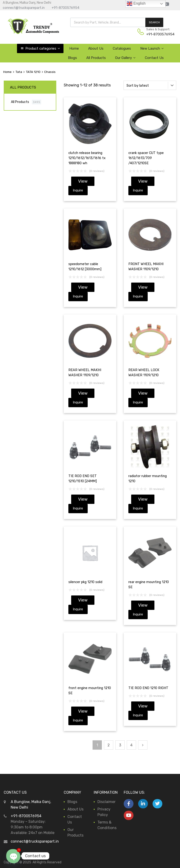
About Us (96, 48)
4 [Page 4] (131, 745)
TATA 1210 (33, 72)
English (136, 4)
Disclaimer (107, 802)
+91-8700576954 (65, 8)
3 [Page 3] (120, 745)
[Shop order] (150, 85)
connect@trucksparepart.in (24, 8)
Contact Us (154, 58)
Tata (19, 72)
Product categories (43, 48)
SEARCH (154, 22)
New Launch (152, 48)
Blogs (72, 58)
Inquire (78, 190)
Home (74, 48)
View (83, 181)
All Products (96, 58)
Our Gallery (125, 58)
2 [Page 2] (109, 745)
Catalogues (122, 48)
